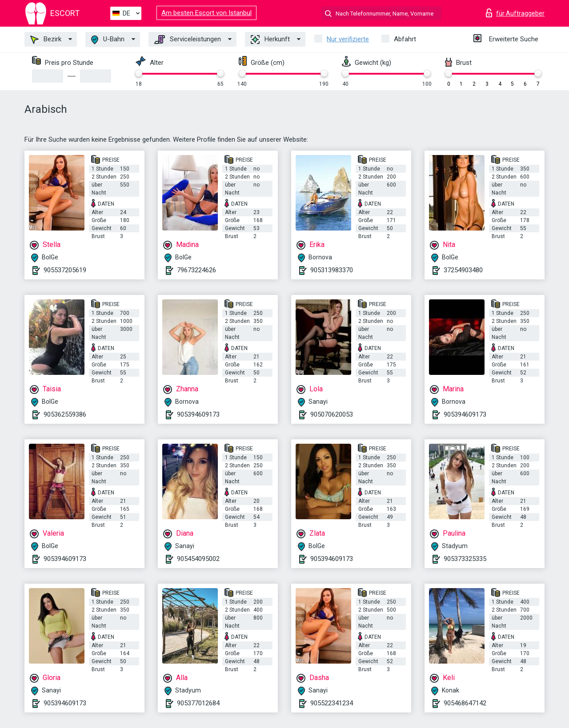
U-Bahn (108, 40)
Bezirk (46, 40)
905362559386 (65, 414)
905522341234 (332, 703)
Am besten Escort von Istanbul (206, 13)
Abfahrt (405, 39)
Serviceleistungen (188, 40)
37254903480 (463, 270)
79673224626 (196, 270)
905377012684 (198, 703)
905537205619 (65, 270)
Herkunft (270, 40)
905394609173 (198, 414)
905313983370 (332, 270)
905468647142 (465, 703)
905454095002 (198, 559)
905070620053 (332, 414)
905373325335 (465, 559)
